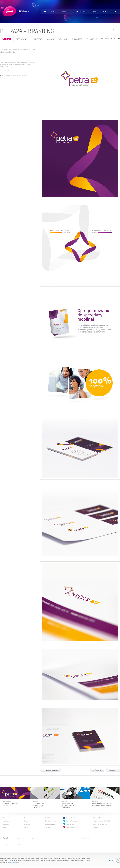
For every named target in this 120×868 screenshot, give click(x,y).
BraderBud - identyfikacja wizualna (68, 805)
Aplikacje (63, 39)
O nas (54, 11)
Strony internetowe (51, 821)
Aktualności (6, 818)
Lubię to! (116, 11)
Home (45, 12)
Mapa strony (6, 824)
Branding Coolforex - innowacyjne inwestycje (41, 805)
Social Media (49, 818)
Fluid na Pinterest (71, 827)
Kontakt (107, 11)
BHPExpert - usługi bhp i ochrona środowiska (102, 804)
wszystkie (7, 39)
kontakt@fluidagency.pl (83, 838)
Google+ (95, 827)
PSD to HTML (97, 818)
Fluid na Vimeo (71, 824)
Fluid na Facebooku (72, 818)
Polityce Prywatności (14, 863)
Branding (50, 39)
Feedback (5, 821)
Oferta (65, 11)
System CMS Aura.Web (100, 824)
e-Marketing (92, 39)
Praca (4, 827)
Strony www (21, 39)
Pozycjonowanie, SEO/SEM (101, 821)
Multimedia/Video (50, 824)
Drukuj (118, 29)
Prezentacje (37, 39)
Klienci (94, 11)
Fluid (15, 14)
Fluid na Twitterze (71, 821)
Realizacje (80, 11)
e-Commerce (77, 39)
